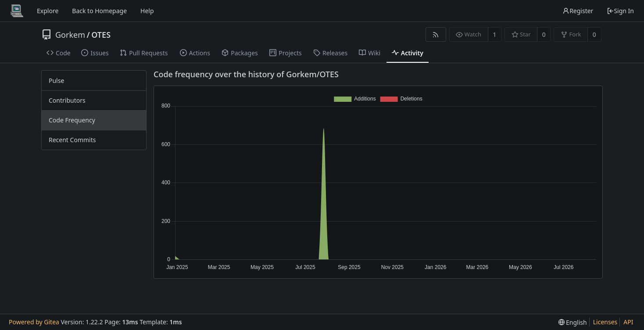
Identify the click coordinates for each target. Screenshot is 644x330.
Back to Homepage (99, 11)
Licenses (605, 322)
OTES (101, 35)
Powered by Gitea (34, 322)
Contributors (67, 100)
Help (147, 11)
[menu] (573, 322)
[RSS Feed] (436, 34)
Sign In (620, 11)
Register (578, 11)
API (628, 322)
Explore (48, 11)
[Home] (17, 11)
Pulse (56, 81)
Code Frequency (72, 120)
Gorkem (70, 35)
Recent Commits (72, 140)
